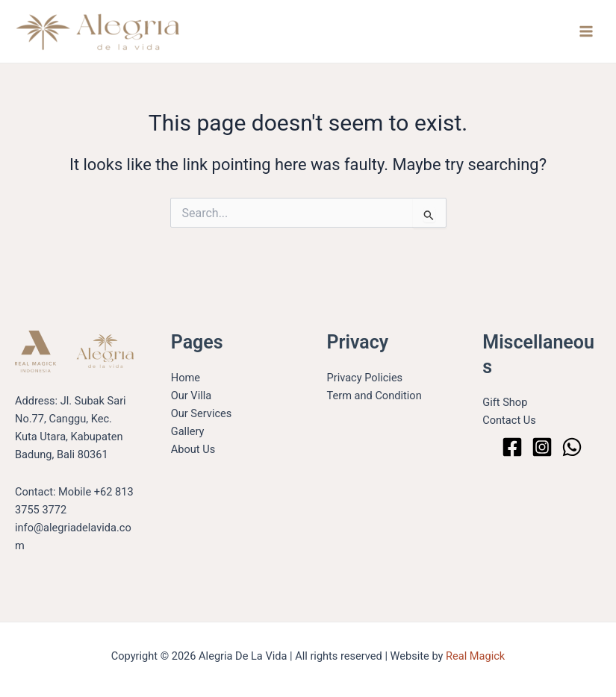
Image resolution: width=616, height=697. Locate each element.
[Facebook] (512, 447)
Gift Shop (505, 402)
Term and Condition (374, 396)
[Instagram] (542, 447)
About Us (193, 449)
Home (186, 378)
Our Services (202, 413)
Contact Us (509, 420)
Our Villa (191, 396)
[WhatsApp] (572, 447)
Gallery (188, 431)
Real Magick (475, 656)
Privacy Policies (365, 378)
